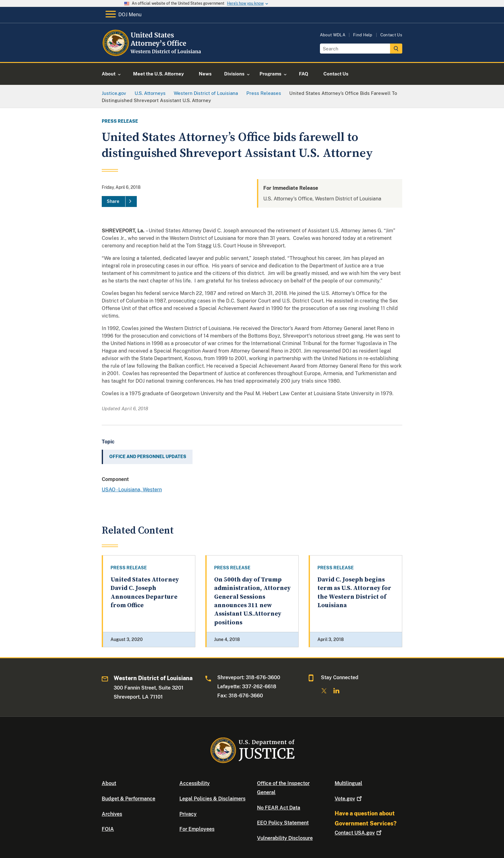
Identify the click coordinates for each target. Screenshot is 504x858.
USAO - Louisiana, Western (132, 490)
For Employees (197, 829)
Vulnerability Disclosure (285, 838)
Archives (112, 814)
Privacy (188, 814)
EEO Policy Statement (283, 823)
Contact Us (391, 35)
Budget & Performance (129, 799)
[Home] (153, 55)
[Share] (119, 202)
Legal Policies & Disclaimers (212, 799)
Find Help (363, 35)
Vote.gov (349, 799)
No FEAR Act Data (279, 808)
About (109, 783)
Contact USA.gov (359, 833)
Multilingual (348, 783)
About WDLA (333, 35)
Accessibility (195, 783)
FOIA (108, 829)
